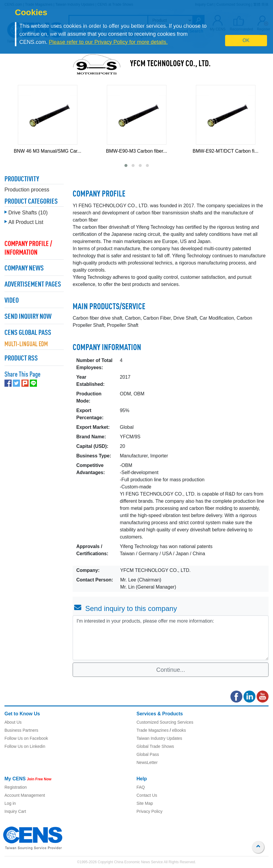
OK (246, 40)
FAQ (141, 787)
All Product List (26, 222)
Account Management (25, 795)
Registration (16, 787)
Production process (27, 190)
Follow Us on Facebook (26, 738)
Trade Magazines (153, 730)
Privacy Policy (150, 811)
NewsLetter (147, 762)
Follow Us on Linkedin (25, 746)
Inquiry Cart (15, 811)
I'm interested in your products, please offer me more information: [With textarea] (171, 638)
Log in (10, 803)
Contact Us (147, 795)
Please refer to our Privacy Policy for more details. (108, 42)
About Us (13, 722)
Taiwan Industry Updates (159, 738)
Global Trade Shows (155, 746)
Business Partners (21, 730)
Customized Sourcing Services (165, 722)
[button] (126, 165)
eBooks (179, 730)
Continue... (171, 670)
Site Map (145, 803)
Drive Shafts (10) (28, 213)
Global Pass (148, 754)
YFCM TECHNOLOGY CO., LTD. (170, 64)
